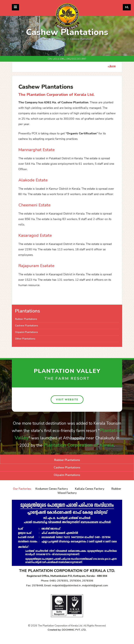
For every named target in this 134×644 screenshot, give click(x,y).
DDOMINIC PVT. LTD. (74, 630)
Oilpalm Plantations (26, 332)
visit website (67, 400)
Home (45, 39)
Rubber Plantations (26, 319)
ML (127, 7)
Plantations (59, 39)
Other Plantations (25, 339)
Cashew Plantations (27, 326)
